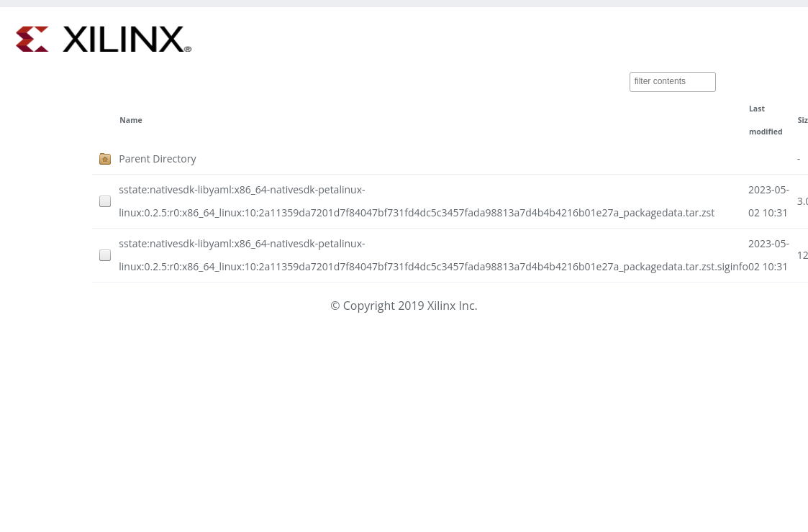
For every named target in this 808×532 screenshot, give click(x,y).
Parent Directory (157, 159)
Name (131, 120)
